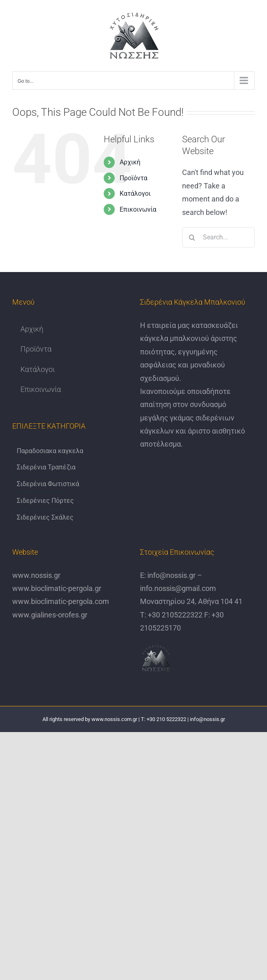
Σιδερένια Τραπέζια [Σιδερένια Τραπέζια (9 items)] (46, 467)
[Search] (192, 237)
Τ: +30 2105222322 (171, 615)
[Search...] (218, 237)
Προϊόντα (133, 178)
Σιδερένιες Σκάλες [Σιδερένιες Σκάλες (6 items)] (45, 517)
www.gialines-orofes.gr (50, 615)
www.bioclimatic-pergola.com (61, 601)
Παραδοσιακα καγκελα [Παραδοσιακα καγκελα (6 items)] (50, 451)
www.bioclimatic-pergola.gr (57, 588)
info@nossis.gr (171, 575)
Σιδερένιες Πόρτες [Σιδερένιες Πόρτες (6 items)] (45, 501)
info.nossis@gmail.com (178, 588)
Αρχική (130, 162)
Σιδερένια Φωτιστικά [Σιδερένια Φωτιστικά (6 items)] (48, 484)
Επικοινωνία (138, 209)
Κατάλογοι (135, 194)
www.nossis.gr (36, 575)
